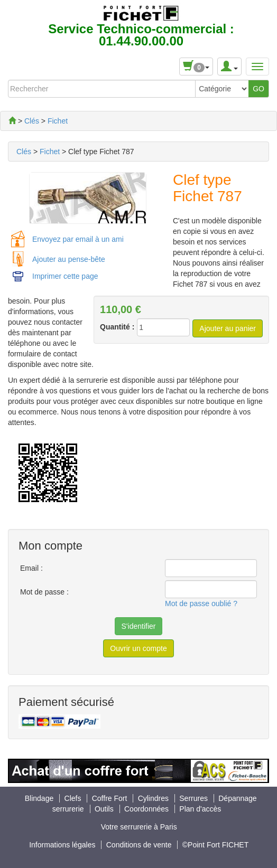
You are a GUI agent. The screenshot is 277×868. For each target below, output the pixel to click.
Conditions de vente (139, 845)
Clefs (74, 798)
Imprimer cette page (65, 276)
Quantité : (117, 327)
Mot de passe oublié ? (201, 603)
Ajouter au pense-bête (69, 259)
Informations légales (62, 845)
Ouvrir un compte (138, 648)
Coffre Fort (111, 798)
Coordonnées (146, 809)
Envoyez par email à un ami (78, 239)
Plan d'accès (200, 809)
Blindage (40, 798)
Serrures (195, 798)
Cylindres (154, 798)
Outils (105, 809)
